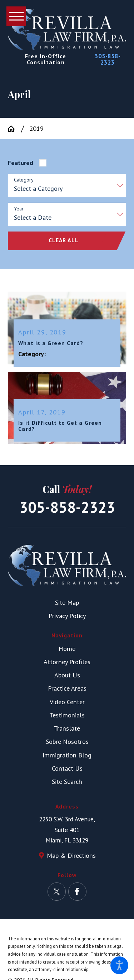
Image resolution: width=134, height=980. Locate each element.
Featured (21, 163)
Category (24, 180)
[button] (119, 965)
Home (67, 648)
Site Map (67, 602)
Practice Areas (67, 688)
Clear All (64, 240)
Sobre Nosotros (67, 741)
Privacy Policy (67, 616)
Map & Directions (71, 855)
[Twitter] (57, 892)
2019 (36, 128)
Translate (67, 728)
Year (19, 209)
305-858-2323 (108, 59)
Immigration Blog (67, 755)
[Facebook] (77, 892)
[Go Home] (14, 129)
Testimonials (67, 715)
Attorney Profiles (67, 662)
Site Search (67, 781)
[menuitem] (67, 649)
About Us (67, 675)
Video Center (67, 702)
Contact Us (67, 768)
